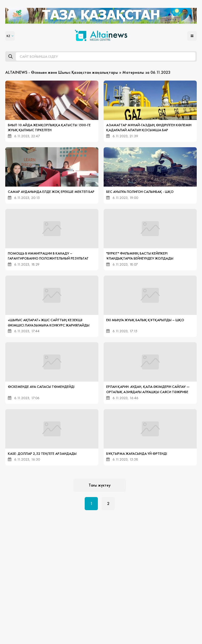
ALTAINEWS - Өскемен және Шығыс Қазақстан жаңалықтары (62, 72)
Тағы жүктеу (100, 485)
